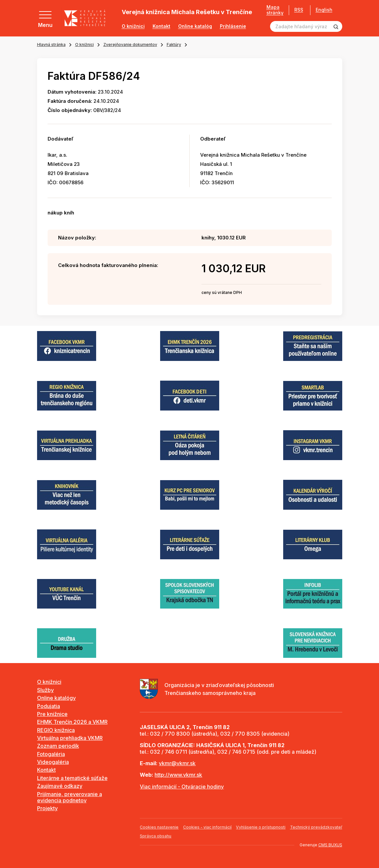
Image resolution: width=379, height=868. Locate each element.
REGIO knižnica (56, 730)
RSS (296, 10)
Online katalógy (56, 698)
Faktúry (174, 45)
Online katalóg (195, 26)
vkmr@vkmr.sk (177, 763)
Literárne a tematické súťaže (72, 778)
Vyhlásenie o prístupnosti (261, 827)
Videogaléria (53, 762)
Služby (45, 690)
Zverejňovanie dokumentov (130, 45)
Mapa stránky (273, 10)
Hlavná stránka (51, 45)
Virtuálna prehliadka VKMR (70, 738)
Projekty (47, 808)
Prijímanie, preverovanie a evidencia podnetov (70, 797)
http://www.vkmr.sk (178, 775)
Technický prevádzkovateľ (316, 827)
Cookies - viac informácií (207, 827)
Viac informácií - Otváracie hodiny (182, 787)
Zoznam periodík (58, 746)
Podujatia (49, 706)
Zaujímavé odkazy (60, 786)
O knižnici (133, 26)
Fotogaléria (51, 754)
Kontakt (161, 26)
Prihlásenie (233, 26)
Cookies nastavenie (159, 827)
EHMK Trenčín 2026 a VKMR (72, 722)
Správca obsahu (156, 836)
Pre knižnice (52, 714)
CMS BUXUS (330, 845)
